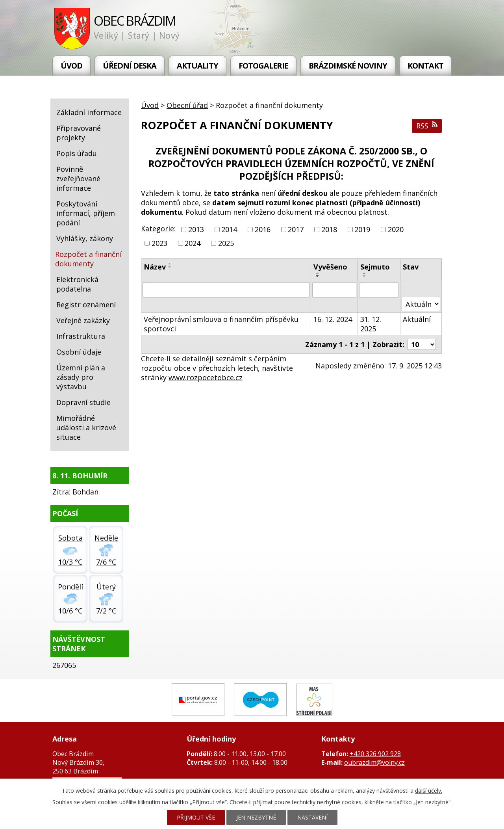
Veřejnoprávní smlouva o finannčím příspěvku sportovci (221, 324)
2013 (196, 229)
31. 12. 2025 (371, 324)
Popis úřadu (77, 153)
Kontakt (425, 66)
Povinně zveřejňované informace (78, 178)
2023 (159, 243)
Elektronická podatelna (77, 284)
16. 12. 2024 (333, 319)
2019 (362, 229)
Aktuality (197, 66)
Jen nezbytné (256, 817)
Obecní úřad (187, 105)
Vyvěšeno (330, 267)
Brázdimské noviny (348, 66)
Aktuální (417, 319)
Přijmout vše (196, 817)
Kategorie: (158, 229)
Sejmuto (375, 267)
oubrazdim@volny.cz (374, 762)
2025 (226, 243)
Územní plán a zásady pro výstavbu (81, 377)
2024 (193, 243)
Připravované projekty (79, 133)
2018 (329, 229)
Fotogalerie (263, 66)
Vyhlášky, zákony (85, 238)
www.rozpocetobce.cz (206, 377)
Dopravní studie (83, 402)
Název (155, 267)
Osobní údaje (79, 352)
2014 (229, 229)
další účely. (429, 791)
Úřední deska (130, 66)
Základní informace (89, 112)
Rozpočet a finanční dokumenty (88, 259)
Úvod (71, 66)
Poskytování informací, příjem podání (86, 213)
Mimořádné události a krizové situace (86, 428)
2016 (263, 229)
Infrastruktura (81, 336)
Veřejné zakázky (83, 320)
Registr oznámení (86, 305)
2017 (296, 229)
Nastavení (312, 817)
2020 (396, 229)
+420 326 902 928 (375, 754)
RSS (427, 126)
